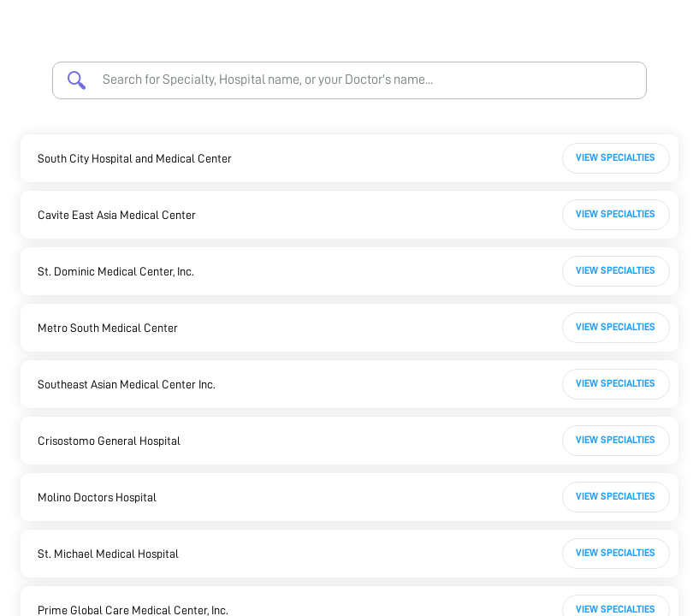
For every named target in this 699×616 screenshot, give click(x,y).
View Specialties (616, 157)
